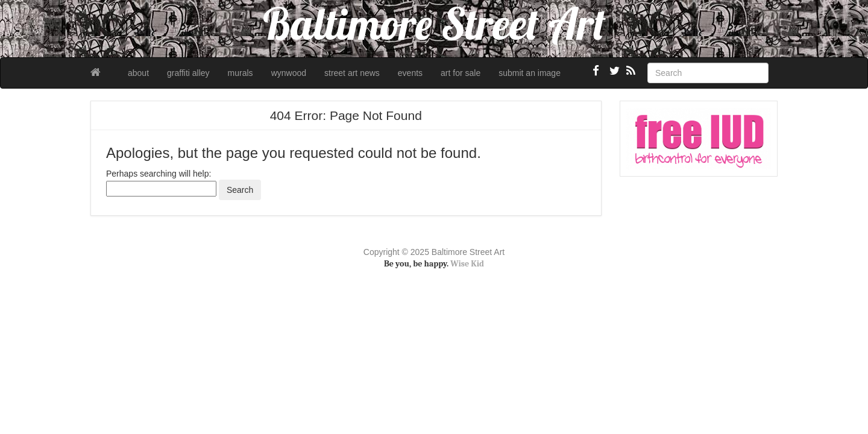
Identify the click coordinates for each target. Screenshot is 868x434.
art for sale (461, 73)
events (410, 73)
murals (241, 73)
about (138, 73)
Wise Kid (467, 264)
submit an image (530, 73)
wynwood (289, 73)
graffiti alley (188, 73)
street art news (352, 73)
